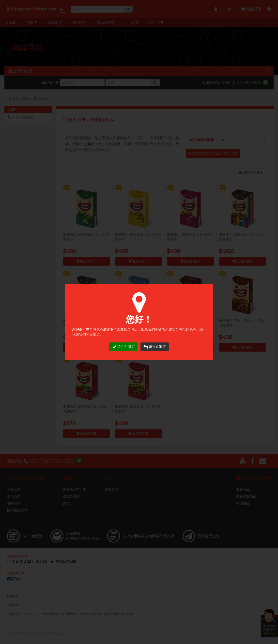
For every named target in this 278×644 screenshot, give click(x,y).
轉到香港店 (155, 347)
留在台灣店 (123, 347)
